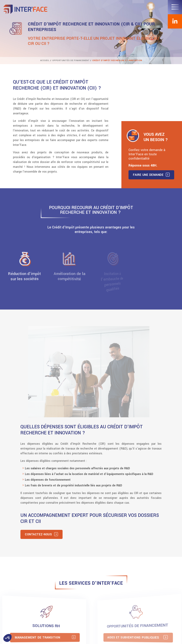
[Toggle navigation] (175, 7)
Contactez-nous (38, 534)
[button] (7, 638)
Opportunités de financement (71, 60)
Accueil (45, 60)
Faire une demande (148, 175)
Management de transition (39, 637)
